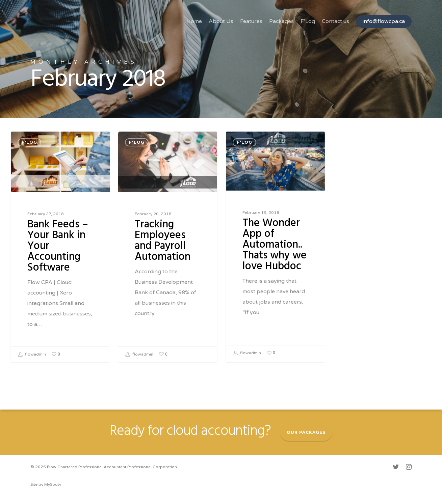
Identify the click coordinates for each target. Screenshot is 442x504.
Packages (281, 21)
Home (194, 21)
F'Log (29, 142)
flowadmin (32, 355)
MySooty (53, 484)
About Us (221, 21)
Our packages (306, 432)
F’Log (308, 21)
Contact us (335, 21)
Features (251, 21)
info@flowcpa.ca (384, 21)
